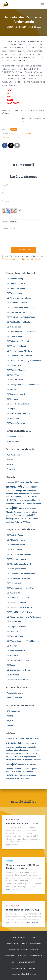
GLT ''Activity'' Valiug (15, 279)
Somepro (11, 469)
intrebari (18, 137)
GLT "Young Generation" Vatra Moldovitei (23, 385)
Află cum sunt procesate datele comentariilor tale (21, 259)
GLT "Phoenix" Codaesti (16, 346)
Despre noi (9, 956)
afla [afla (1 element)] (16, 487)
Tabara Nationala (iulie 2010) (22, 910)
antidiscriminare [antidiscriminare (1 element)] (11, 491)
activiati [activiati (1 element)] (36, 482)
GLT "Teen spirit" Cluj (15, 365)
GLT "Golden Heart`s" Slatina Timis (21, 317)
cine (25, 133)
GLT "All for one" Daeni (16, 288)
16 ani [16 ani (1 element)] (13, 482)
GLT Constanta (13, 389)
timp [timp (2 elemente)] (36, 519)
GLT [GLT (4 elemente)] (8, 500)
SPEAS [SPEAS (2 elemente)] (19, 519)
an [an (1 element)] (27, 487)
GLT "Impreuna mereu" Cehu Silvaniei (22, 332)
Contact (33, 968)
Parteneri (22, 956)
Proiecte (9, 861)
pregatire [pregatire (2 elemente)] (9, 515)
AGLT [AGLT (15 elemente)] (22, 486)
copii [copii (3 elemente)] (13, 494)
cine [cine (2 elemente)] (24, 491)
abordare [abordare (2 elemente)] (30, 482)
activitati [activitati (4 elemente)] (10, 487)
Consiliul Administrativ (32, 944)
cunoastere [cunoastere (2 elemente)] (26, 494)
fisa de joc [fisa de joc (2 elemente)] (33, 497)
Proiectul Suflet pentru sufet (22, 823)
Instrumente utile (18, 968)
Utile (14, 129)
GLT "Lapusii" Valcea (15, 336)
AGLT (11, 133)
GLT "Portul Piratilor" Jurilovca (19, 356)
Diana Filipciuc (8, 137)
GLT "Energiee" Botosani (17, 312)
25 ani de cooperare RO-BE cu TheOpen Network (22, 867)
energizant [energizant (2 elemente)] (17, 497)
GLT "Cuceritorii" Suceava (17, 303)
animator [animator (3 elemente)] (32, 487)
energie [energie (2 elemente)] (9, 497)
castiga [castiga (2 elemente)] (19, 491)
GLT (13, 962)
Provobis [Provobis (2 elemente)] (17, 515)
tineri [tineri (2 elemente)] (8, 522)
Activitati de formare (20, 937)
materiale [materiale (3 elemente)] (22, 508)
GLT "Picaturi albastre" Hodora (19, 351)
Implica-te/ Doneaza (27, 962)
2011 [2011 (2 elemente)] (17, 482)
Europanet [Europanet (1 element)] (25, 497)
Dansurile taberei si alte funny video (24, 950)
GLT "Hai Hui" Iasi (14, 327)
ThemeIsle (32, 974)
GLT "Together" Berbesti (16, 370)
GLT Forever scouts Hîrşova (18, 394)
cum (30, 133)
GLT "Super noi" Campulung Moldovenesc (24, 361)
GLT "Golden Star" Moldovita (18, 322)
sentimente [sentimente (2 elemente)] (26, 515)
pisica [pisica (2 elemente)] (35, 512)
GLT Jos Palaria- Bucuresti (18, 404)
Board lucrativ (12, 944)
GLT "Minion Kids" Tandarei (18, 341)
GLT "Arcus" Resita (14, 293)
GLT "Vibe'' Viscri (14, 375)
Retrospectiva (36, 956)
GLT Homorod (13, 399)
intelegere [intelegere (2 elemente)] (10, 503)
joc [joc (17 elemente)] (15, 508)
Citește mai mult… (13, 845)
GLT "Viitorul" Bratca (15, 380)
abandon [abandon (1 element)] (22, 482)
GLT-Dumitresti (13, 418)
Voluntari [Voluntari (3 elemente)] (19, 522)
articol (17, 133)
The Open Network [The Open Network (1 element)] (28, 519)
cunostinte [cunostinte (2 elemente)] (35, 494)
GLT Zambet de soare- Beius (18, 413)
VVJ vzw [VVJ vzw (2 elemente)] (27, 522)
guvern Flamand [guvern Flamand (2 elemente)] (33, 500)
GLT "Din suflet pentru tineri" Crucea (21, 308)
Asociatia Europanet (15, 437)
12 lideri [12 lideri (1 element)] (8, 482)
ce (22, 133)
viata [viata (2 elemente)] (12, 522)
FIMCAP (10, 460)
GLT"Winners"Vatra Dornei (17, 423)
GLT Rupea (11, 409)
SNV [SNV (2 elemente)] (33, 515)
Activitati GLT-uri (12, 819)
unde (25, 137)
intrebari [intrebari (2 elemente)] (18, 503)
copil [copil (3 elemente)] (18, 494)
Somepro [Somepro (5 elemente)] (11, 519)
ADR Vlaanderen (14, 455)
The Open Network (14, 441)
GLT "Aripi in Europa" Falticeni (19, 298)
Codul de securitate (10, 222)
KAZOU (10, 464)
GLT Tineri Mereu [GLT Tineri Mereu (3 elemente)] (18, 500)
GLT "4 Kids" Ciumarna (16, 283)
